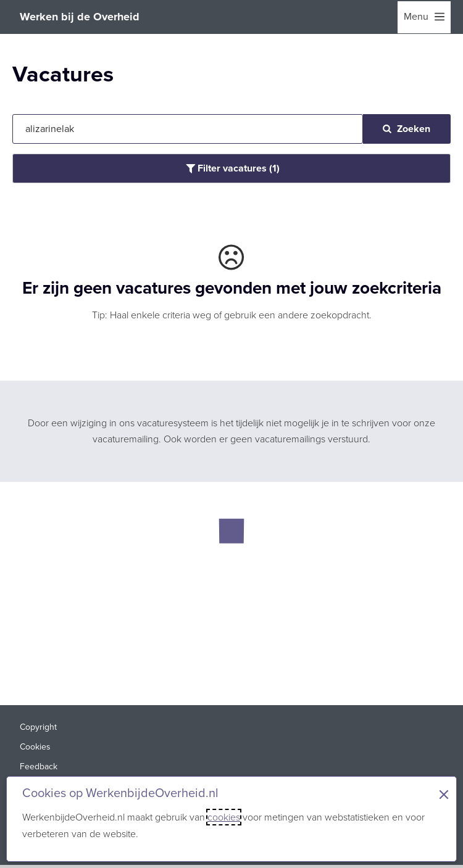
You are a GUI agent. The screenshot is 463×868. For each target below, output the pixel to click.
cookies (224, 817)
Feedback (39, 767)
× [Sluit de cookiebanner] (444, 795)
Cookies (35, 747)
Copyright (38, 727)
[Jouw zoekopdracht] (188, 129)
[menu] (424, 17)
